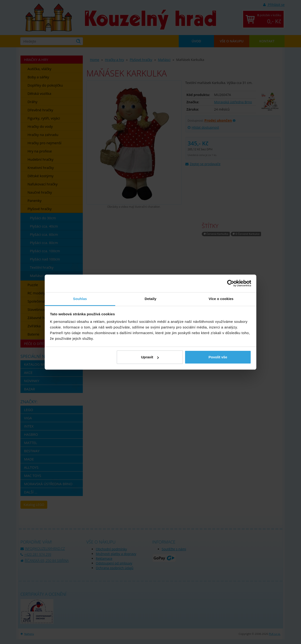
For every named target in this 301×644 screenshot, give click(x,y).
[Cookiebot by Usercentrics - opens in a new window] (231, 283)
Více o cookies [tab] (221, 299)
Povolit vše (218, 357)
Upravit (150, 357)
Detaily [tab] (150, 299)
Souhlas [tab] (80, 299)
